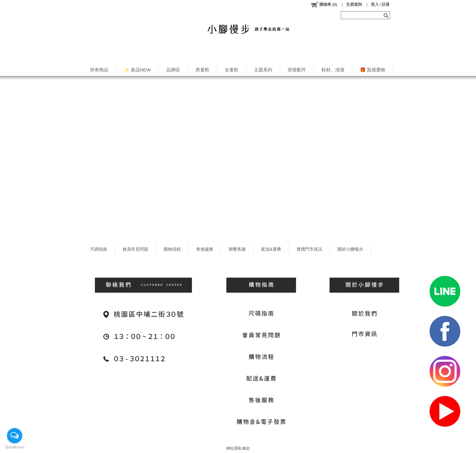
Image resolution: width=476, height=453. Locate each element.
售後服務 (205, 249)
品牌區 (173, 70)
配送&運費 (271, 249)
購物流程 (172, 249)
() (324, 5)
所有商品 (99, 70)
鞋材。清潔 (333, 70)
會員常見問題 (135, 249)
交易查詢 (354, 4)
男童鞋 (202, 70)
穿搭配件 (297, 70)
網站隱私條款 (238, 448)
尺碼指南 (99, 249)
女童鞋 (232, 70)
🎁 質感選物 (372, 70)
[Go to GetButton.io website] (15, 447)
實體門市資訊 (309, 249)
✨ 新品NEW (137, 70)
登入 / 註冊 (380, 4)
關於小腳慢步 (350, 249)
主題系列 (263, 70)
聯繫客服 (237, 249)
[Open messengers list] (15, 436)
